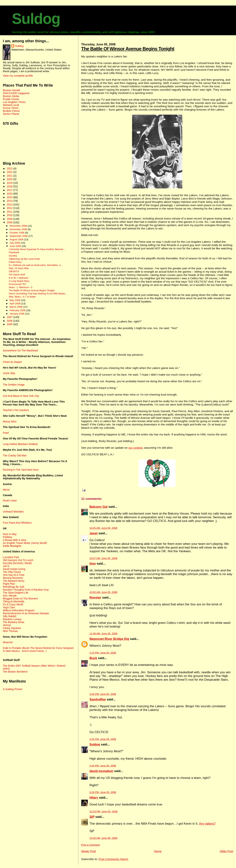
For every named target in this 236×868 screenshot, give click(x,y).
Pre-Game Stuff (17, 275)
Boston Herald (11, 90)
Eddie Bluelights (12, 546)
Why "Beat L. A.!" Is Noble (22, 297)
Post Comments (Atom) (113, 859)
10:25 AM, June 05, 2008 (103, 528)
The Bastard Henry (14, 581)
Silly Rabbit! (10, 616)
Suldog (36, 19)
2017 (10, 190)
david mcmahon (101, 771)
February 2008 (18, 310)
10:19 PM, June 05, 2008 (103, 811)
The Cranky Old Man (15, 456)
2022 (10, 172)
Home (158, 851)
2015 (10, 197)
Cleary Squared (12, 628)
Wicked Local (11, 105)
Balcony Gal (98, 507)
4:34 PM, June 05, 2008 (103, 766)
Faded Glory (15, 262)
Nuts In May (10, 534)
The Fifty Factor (12, 572)
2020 (10, 179)
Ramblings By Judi (13, 587)
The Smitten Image (14, 385)
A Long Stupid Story (19, 281)
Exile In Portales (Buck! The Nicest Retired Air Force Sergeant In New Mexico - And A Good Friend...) (38, 649)
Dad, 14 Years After (19, 268)
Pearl (6, 433)
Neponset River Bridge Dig (109, 639)
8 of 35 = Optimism (19, 278)
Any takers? (207, 824)
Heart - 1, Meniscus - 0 (21, 287)
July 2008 (15, 243)
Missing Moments (13, 578)
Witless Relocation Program (19, 610)
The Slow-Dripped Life (15, 593)
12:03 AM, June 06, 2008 (103, 838)
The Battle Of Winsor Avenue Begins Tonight (128, 49)
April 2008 (15, 304)
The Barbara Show (13, 622)
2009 (10, 219)
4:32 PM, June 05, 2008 (103, 739)
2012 (10, 208)
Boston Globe (11, 96)
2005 (10, 324)
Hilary (94, 798)
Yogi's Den (9, 607)
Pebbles (7, 537)
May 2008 (15, 300)
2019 (10, 183)
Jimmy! (7, 625)
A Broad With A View (14, 540)
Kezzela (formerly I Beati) (17, 563)
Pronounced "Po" (18, 284)
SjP (92, 817)
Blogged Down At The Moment (20, 599)
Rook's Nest (10, 501)
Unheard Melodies (13, 512)
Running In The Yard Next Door (21, 470)
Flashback (14, 252)
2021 (10, 176)
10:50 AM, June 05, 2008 (103, 592)
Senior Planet (11, 114)
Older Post (226, 851)
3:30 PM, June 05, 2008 (103, 694)
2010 (10, 215)
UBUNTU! (14, 271)
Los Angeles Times (14, 102)
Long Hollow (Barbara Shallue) (20, 444)
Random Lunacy (12, 619)
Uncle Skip (9, 373)
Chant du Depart (12, 362)
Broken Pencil (11, 111)
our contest (135, 448)
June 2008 (16, 246)
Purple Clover (11, 99)
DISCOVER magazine (16, 93)
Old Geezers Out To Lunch (18, 560)
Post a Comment (90, 845)
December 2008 (19, 226)
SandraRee (98, 699)
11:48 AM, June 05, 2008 (103, 634)
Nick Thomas (10, 631)
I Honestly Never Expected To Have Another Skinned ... (37, 249)
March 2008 (16, 307)
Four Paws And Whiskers (17, 523)
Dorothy (13, 256)
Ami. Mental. (10, 596)
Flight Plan (9, 584)
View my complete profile (18, 76)
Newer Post (88, 851)
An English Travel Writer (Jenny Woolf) (25, 543)
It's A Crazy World (13, 604)
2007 (10, 317)
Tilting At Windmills (14, 601)
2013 (10, 204)
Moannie (8, 642)
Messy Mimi (10, 422)
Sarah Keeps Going (14, 569)
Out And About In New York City (21, 396)
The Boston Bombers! (15, 672)
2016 (10, 194)
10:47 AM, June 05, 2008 (103, 558)
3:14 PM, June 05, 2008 (103, 653)
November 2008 (19, 229)
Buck (93, 658)
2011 (10, 212)
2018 (10, 186)
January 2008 (17, 314)
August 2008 (17, 239)
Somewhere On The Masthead (20, 350)
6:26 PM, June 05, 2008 (103, 792)
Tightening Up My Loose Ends (24, 259)
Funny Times (11, 108)
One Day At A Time (14, 575)
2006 (10, 321)
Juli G (6, 566)
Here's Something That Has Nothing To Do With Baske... (38, 294)
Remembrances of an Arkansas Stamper (26, 613)
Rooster (95, 598)
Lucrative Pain (11, 557)
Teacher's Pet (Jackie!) (16, 410)
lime (93, 564)
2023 (10, 169)
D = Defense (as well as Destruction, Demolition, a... (36, 265)
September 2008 (19, 236)
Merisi (6, 490)
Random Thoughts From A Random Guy (26, 590)
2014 (10, 201)
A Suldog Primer (13, 689)
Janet (93, 533)
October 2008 (17, 233)
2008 (10, 222)
